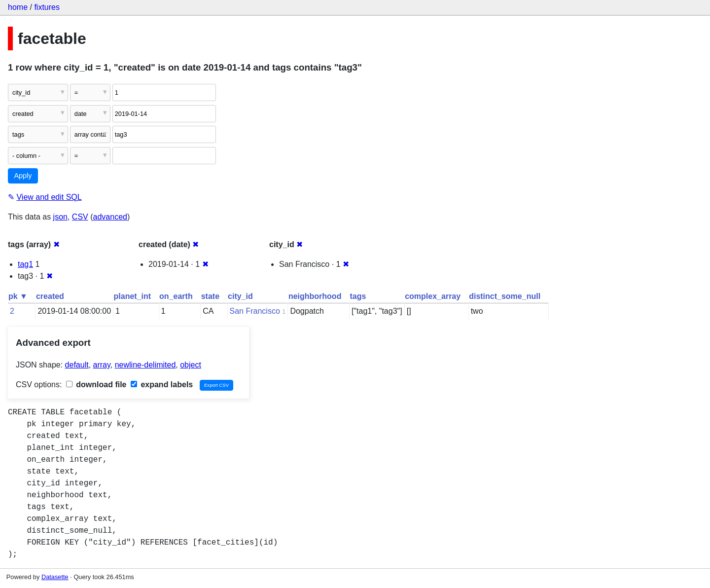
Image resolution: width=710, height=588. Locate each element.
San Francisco (255, 311)
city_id (240, 296)
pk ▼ (18, 296)
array (102, 365)
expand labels (162, 385)
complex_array (433, 296)
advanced (110, 217)
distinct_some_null (505, 296)
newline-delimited (145, 365)
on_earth (176, 296)
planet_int (133, 296)
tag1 (25, 264)
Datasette (55, 577)
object (191, 365)
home (18, 7)
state (210, 296)
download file (96, 385)
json (60, 217)
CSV (80, 217)
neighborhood (315, 296)
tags (358, 296)
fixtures (47, 7)
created (50, 296)
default (77, 365)
